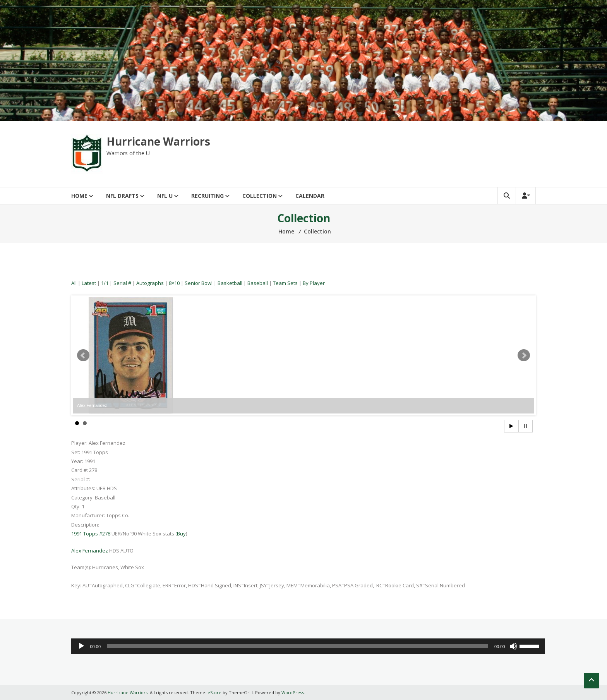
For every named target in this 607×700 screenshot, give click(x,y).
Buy (181, 534)
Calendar (310, 196)
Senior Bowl (199, 283)
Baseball (258, 283)
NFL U (165, 196)
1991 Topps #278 (91, 534)
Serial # (122, 283)
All (74, 283)
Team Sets (285, 283)
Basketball (230, 283)
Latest (89, 283)
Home (79, 196)
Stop (526, 426)
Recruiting (207, 196)
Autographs (150, 283)
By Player (314, 283)
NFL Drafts (122, 196)
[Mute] (513, 646)
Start (511, 426)
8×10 (174, 283)
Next (524, 355)
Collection (260, 196)
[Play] (81, 646)
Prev (83, 355)
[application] (308, 646)
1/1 (105, 283)
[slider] (297, 646)
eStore (214, 692)
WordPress (293, 692)
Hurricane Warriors (158, 141)
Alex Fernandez (90, 551)
